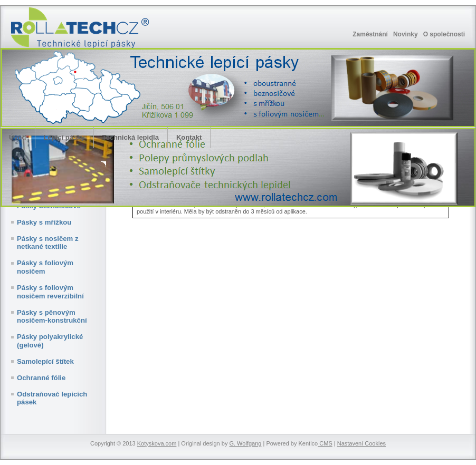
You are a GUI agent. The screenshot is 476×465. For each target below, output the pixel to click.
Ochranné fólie (41, 378)
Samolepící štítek (45, 361)
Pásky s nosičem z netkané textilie (48, 243)
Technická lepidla (131, 137)
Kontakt (189, 137)
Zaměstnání (370, 34)
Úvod (18, 137)
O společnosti (444, 34)
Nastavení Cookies (361, 443)
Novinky (406, 34)
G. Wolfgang (245, 443)
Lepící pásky (64, 137)
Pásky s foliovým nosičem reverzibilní (50, 292)
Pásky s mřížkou (44, 222)
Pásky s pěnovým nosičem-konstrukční (52, 317)
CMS (325, 443)
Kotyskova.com (157, 443)
